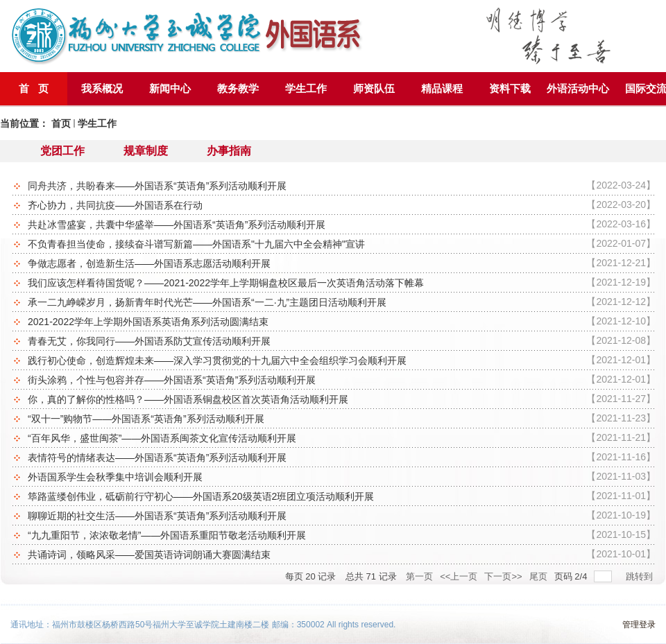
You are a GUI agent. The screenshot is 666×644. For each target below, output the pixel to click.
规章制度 (146, 151)
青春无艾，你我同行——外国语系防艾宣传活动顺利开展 (342, 340)
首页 (61, 123)
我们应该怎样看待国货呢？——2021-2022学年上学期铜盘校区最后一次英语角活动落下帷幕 (342, 282)
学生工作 (97, 123)
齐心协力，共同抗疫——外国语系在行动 (342, 204)
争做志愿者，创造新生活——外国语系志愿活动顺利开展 (342, 263)
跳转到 (641, 576)
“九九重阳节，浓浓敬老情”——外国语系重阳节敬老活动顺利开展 (342, 534)
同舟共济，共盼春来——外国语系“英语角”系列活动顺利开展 (342, 185)
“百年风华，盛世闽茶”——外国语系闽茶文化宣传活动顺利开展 (342, 437)
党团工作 (62, 151)
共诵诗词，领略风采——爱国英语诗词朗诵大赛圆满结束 (342, 554)
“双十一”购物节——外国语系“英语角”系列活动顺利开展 (342, 418)
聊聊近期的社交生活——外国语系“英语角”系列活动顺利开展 (342, 515)
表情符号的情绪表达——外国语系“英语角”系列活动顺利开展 (342, 457)
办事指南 (229, 151)
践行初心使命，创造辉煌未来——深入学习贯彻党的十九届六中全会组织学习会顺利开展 (342, 360)
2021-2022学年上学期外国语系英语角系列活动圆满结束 (342, 321)
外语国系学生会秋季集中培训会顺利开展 (342, 476)
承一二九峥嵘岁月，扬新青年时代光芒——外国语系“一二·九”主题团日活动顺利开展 (342, 302)
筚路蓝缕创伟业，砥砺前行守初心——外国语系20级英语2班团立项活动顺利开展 (342, 496)
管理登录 (639, 625)
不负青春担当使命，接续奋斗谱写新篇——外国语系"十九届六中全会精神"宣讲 (342, 243)
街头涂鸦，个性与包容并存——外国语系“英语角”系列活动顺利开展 (342, 379)
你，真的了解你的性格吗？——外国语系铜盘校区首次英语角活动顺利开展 (342, 399)
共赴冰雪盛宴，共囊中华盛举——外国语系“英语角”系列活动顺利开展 (342, 224)
